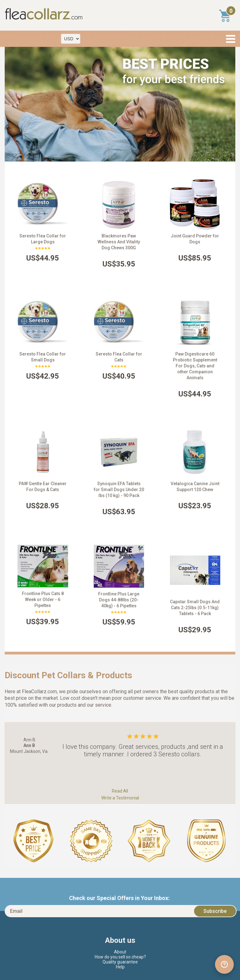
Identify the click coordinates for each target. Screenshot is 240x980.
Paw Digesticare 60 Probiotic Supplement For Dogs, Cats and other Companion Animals (195, 366)
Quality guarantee (120, 962)
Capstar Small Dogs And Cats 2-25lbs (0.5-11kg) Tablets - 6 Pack (195, 608)
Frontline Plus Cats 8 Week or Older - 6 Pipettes (43, 599)
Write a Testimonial (120, 798)
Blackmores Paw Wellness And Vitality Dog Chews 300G (119, 242)
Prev (12, 104)
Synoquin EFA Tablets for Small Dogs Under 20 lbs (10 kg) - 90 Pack (119, 490)
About (120, 952)
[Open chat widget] (224, 964)
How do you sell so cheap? (120, 957)
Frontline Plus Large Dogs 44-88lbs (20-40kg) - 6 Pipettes (119, 600)
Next (227, 104)
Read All (120, 791)
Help (120, 967)
